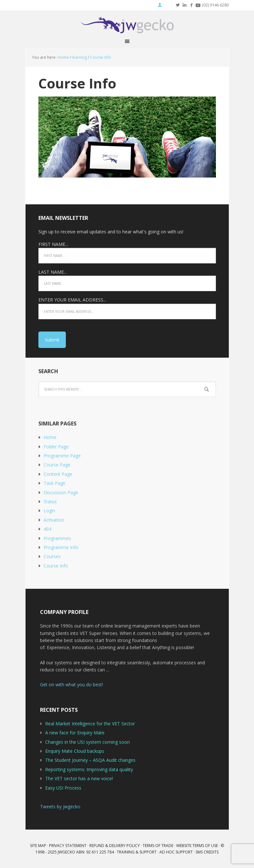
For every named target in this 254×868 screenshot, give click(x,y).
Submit (52, 340)
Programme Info (61, 547)
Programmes (57, 538)
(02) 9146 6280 (215, 5)
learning (79, 57)
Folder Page (56, 447)
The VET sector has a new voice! (79, 778)
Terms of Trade (158, 846)
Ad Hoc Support (176, 852)
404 (47, 529)
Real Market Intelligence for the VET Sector (90, 724)
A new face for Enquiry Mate (75, 733)
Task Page (55, 483)
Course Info (101, 57)
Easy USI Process (63, 788)
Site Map (38, 846)
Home (63, 57)
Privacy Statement (68, 846)
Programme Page (62, 456)
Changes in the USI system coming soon (87, 742)
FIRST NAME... (53, 244)
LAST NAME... (53, 272)
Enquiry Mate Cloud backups (75, 751)
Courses (52, 556)
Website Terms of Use (197, 846)
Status (50, 501)
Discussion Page (61, 492)
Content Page (58, 474)
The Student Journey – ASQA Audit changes (90, 760)
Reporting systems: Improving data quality (89, 769)
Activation (54, 520)
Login (49, 511)
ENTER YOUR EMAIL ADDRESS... (72, 300)
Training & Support (137, 852)
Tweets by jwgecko (60, 807)
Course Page (57, 465)
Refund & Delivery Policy (115, 846)
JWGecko (127, 25)
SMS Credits (207, 852)
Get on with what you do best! (71, 684)
